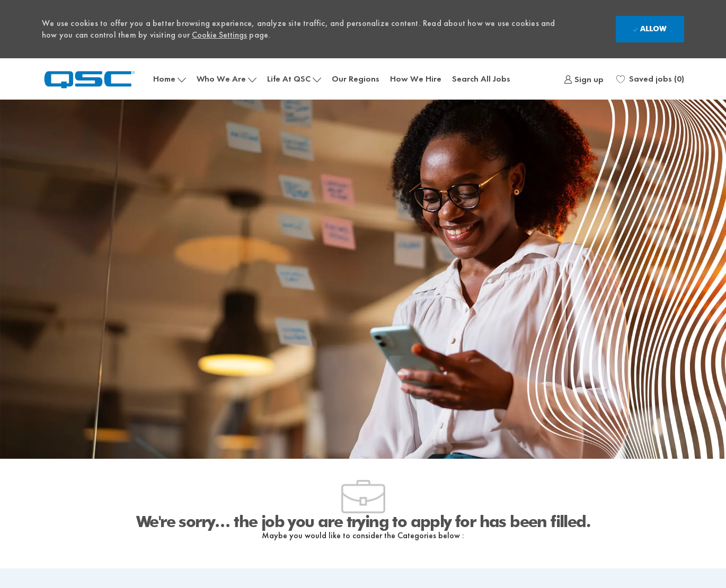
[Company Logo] (95, 79)
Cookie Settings (219, 35)
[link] (584, 79)
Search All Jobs (481, 79)
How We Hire (416, 79)
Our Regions (356, 79)
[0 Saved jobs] (650, 79)
